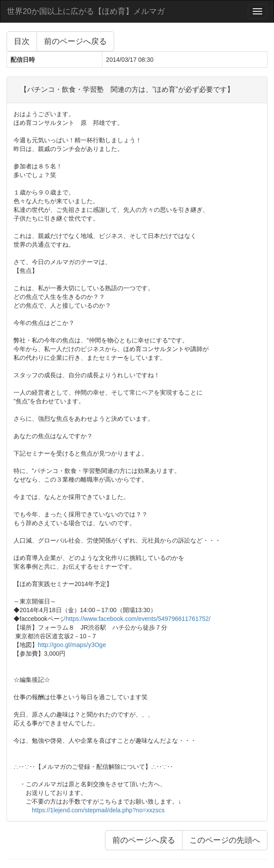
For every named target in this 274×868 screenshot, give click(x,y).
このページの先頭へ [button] (225, 840)
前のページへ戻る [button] (75, 41)
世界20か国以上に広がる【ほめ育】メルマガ (86, 11)
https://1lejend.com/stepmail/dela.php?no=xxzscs (98, 810)
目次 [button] (22, 41)
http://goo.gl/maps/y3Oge (72, 645)
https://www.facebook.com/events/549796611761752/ (138, 619)
